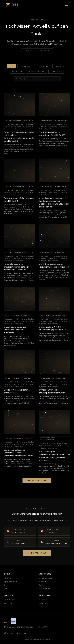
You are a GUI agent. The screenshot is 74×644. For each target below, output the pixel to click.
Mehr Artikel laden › (37, 480)
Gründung (60, 66)
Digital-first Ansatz (10, 582)
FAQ (5, 588)
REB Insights (8, 606)
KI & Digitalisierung (45, 588)
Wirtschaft (43, 582)
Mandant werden (10, 600)
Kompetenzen (45, 574)
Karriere (7, 585)
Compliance (56, 72)
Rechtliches (45, 596)
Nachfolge (17, 72)
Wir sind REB (8, 578)
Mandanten (9, 596)
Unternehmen (26, 66)
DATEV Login (8, 603)
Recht (41, 585)
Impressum (43, 600)
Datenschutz (43, 603)
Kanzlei (7, 574)
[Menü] (66, 5)
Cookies (42, 606)
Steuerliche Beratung (46, 578)
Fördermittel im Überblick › (37, 51)
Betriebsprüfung (37, 72)
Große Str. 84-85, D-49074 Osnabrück (19, 627)
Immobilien (44, 66)
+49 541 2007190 (43, 627)
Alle (12, 66)
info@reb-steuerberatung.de (16, 633)
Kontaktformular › (37, 553)
